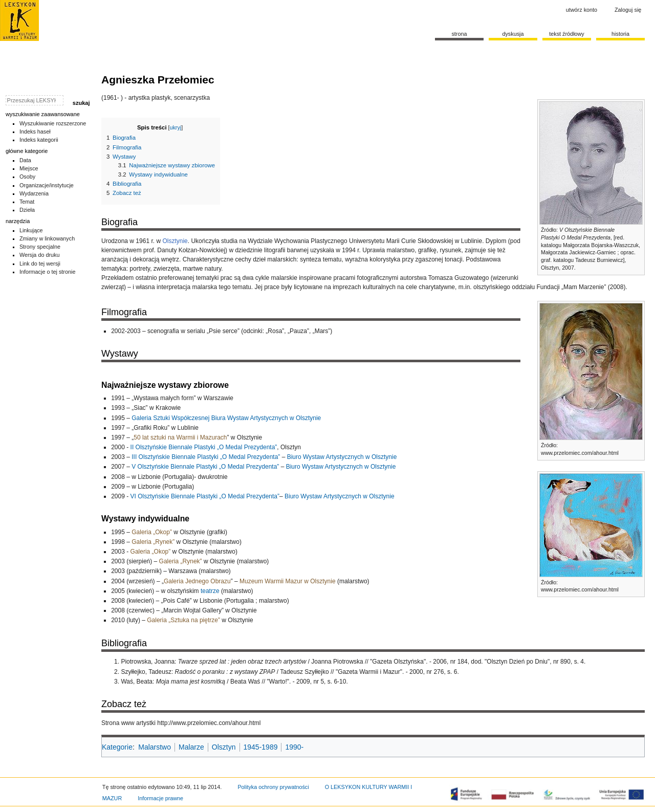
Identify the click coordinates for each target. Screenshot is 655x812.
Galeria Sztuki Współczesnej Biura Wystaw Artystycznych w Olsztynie (226, 418)
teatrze (210, 591)
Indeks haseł (35, 131)
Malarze (191, 747)
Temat (27, 202)
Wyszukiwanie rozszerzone (53, 123)
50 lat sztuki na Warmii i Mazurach (180, 437)
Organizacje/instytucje (47, 185)
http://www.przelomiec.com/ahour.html (209, 723)
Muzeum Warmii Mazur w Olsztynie (288, 581)
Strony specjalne (40, 247)
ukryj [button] (176, 127)
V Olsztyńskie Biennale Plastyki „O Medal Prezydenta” (205, 467)
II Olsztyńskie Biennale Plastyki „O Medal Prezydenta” (204, 447)
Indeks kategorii (39, 140)
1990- (294, 747)
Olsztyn (224, 747)
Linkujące (31, 230)
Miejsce (29, 168)
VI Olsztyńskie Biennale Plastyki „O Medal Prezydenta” (205, 496)
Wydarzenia (34, 193)
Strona (459, 34)
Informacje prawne (160, 798)
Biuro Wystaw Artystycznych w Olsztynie (342, 457)
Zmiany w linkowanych (47, 238)
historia (620, 34)
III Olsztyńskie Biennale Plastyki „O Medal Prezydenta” (206, 457)
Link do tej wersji (40, 264)
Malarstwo (155, 747)
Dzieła (27, 210)
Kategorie (117, 747)
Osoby (27, 177)
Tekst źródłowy (567, 34)
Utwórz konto (582, 10)
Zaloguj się (628, 10)
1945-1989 (261, 747)
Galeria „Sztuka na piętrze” (183, 620)
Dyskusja (513, 34)
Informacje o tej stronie (48, 272)
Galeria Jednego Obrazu (197, 581)
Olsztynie (175, 241)
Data (25, 160)
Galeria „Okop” (152, 532)
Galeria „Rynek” (153, 542)
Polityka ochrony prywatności (273, 787)
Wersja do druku (40, 255)
